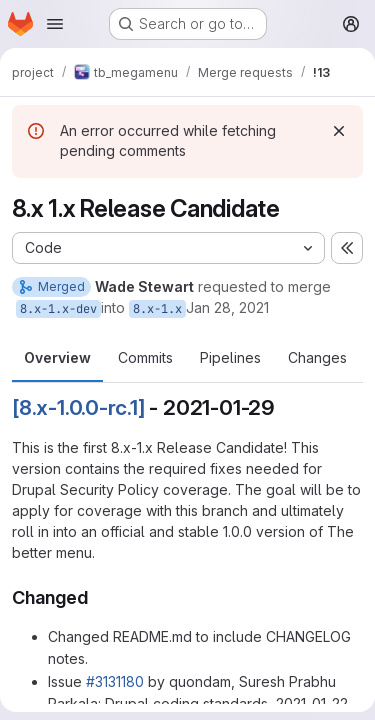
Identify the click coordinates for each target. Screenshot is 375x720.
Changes (317, 357)
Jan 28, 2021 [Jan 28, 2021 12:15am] (227, 307)
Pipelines (230, 357)
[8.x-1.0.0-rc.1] (78, 407)
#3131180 (115, 681)
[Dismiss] (339, 131)
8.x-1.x (157, 309)
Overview (57, 357)
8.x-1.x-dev (58, 309)
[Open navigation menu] (55, 24)
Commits (145, 357)
